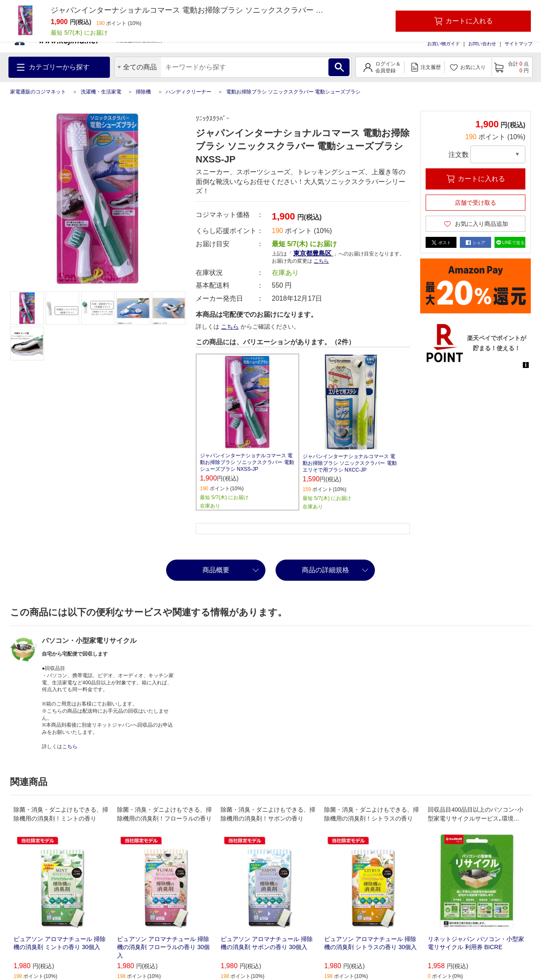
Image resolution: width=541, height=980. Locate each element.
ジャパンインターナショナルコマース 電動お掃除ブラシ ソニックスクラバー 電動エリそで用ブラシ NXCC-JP (350, 463)
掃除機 (143, 92)
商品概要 (216, 570)
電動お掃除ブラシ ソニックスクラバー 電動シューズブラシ (294, 92)
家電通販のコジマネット (38, 92)
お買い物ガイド (444, 44)
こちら (321, 261)
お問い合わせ (482, 44)
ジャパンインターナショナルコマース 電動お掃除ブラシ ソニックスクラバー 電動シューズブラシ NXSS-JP (247, 462)
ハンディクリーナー (189, 92)
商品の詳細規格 (325, 570)
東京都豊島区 (313, 253)
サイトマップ (519, 44)
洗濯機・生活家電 (101, 92)
